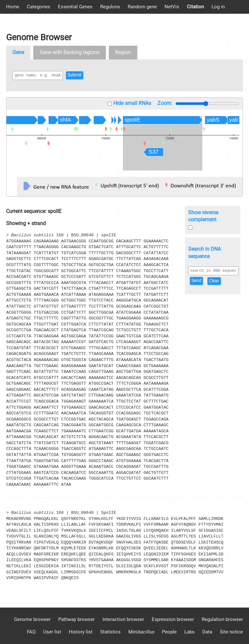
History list (81, 632)
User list (52, 632)
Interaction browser (123, 619)
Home (13, 7)
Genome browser (32, 619)
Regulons (110, 7)
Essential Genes (75, 7)
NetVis (172, 7)
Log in (218, 7)
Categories (39, 7)
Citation (195, 7)
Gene (18, 52)
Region (123, 52)
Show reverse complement (203, 216)
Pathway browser (76, 619)
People (169, 632)
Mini (141, 632)
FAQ (31, 632)
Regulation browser (222, 619)
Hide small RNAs (132, 103)
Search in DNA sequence (205, 253)
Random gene (142, 7)
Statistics (110, 632)
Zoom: (165, 103)
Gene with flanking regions (70, 52)
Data (207, 632)
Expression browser (173, 619)
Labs (189, 632)
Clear (214, 281)
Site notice (231, 632)
